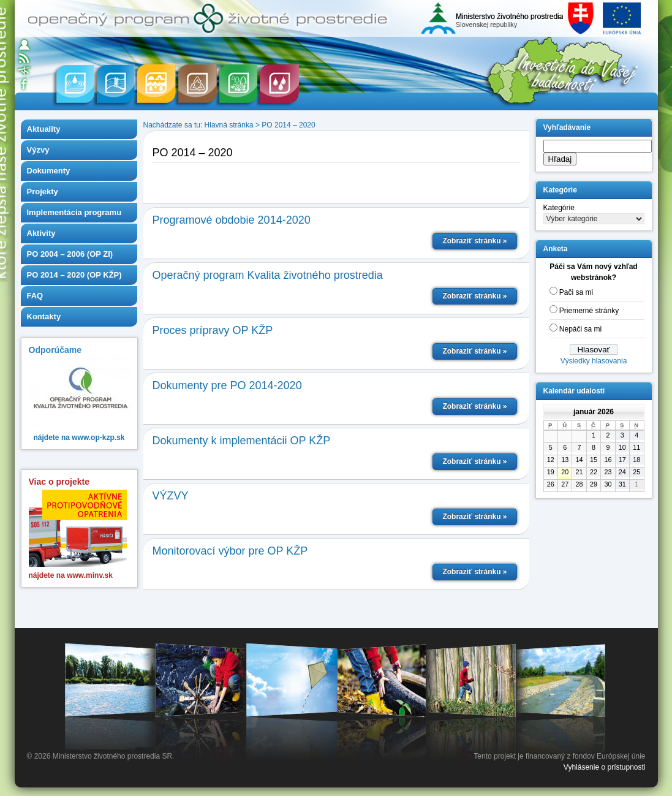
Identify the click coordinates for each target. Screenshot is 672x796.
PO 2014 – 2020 (288, 125)
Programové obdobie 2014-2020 (232, 220)
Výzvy (38, 150)
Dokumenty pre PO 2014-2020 (227, 385)
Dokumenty (49, 171)
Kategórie (559, 208)
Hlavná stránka (229, 125)
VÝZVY (171, 496)
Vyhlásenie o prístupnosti (605, 767)
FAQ (35, 296)
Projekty (43, 191)
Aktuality (44, 129)
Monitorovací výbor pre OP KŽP (230, 551)
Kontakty (44, 317)
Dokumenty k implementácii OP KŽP (242, 441)
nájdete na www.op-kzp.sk (79, 438)
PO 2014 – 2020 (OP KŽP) (74, 275)
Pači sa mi (576, 292)
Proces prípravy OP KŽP (213, 330)
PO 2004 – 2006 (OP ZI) (70, 254)
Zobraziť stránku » (474, 241)
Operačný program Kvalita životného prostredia (268, 275)
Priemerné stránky (589, 311)
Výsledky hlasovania (594, 361)
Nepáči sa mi (580, 329)
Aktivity (41, 233)
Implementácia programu (74, 212)
